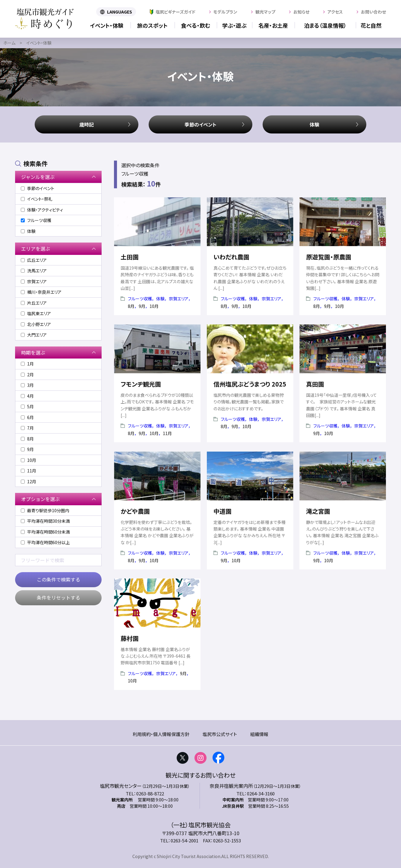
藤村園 (130, 638)
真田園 (315, 384)
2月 (27, 374)
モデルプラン (225, 12)
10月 (28, 460)
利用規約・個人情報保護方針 (161, 734)
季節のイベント (200, 124)
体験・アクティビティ (42, 210)
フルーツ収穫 (140, 299)
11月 (28, 471)
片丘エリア (34, 303)
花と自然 (371, 25)
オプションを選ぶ (40, 499)
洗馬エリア (34, 271)
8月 (27, 439)
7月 (27, 428)
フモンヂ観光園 (141, 384)
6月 (27, 417)
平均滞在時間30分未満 (45, 521)
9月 (27, 449)
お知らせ (301, 12)
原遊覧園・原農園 (329, 257)
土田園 (130, 257)
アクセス (335, 12)
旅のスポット (152, 25)
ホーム (9, 43)
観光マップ (265, 12)
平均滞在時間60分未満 (45, 532)
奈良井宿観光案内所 (231, 786)
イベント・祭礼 (37, 199)
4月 (27, 396)
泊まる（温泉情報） (325, 25)
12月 (28, 481)
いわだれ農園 (231, 257)
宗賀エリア (179, 299)
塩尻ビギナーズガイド (175, 12)
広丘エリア (34, 260)
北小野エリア (36, 324)
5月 (27, 406)
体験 (314, 124)
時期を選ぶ (33, 353)
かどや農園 (135, 511)
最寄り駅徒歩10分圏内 (45, 510)
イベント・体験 (107, 25)
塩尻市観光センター (121, 786)
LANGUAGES (120, 12)
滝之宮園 (318, 511)
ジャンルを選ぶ (38, 177)
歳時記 (87, 124)
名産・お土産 (273, 25)
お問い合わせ (373, 12)
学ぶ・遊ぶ (234, 25)
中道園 (223, 511)
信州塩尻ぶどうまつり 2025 (250, 384)
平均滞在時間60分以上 (45, 542)
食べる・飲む (196, 25)
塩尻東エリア (36, 313)
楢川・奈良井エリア (41, 292)
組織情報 (259, 734)
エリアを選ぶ (36, 249)
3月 (27, 385)
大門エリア (34, 335)
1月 (27, 364)
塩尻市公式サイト (220, 734)
